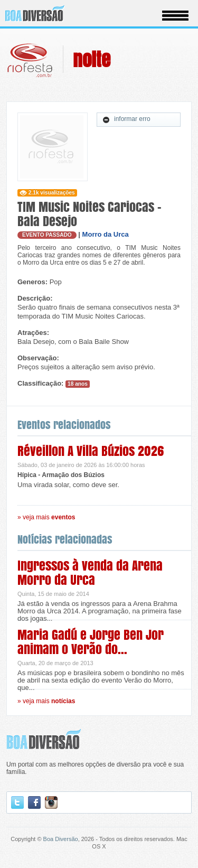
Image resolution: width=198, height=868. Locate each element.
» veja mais (46, 517)
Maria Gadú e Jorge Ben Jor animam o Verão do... (91, 642)
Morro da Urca (106, 234)
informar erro (126, 119)
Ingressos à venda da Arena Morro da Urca (90, 573)
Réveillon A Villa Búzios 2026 (91, 451)
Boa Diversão (61, 839)
